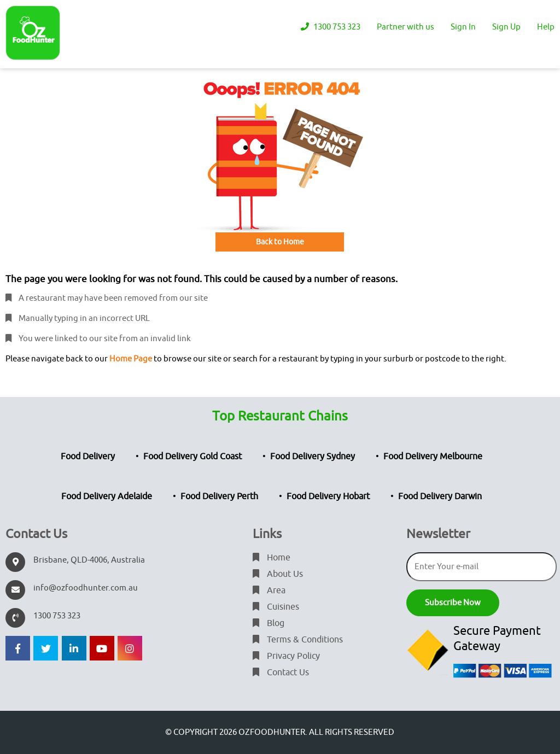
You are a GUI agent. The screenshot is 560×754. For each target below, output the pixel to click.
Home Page (131, 359)
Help (546, 27)
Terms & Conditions (298, 640)
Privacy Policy (286, 656)
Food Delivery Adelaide (107, 496)
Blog (269, 623)
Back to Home (280, 242)
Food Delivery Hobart (328, 496)
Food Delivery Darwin (440, 496)
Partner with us (406, 27)
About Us (278, 574)
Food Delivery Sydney (313, 457)
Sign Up (506, 27)
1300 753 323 (331, 27)
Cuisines (276, 607)
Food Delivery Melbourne (433, 457)
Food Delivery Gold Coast (192, 457)
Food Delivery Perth (219, 496)
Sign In (463, 27)
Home (272, 558)
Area (269, 591)
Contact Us (281, 673)
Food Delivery (88, 457)
